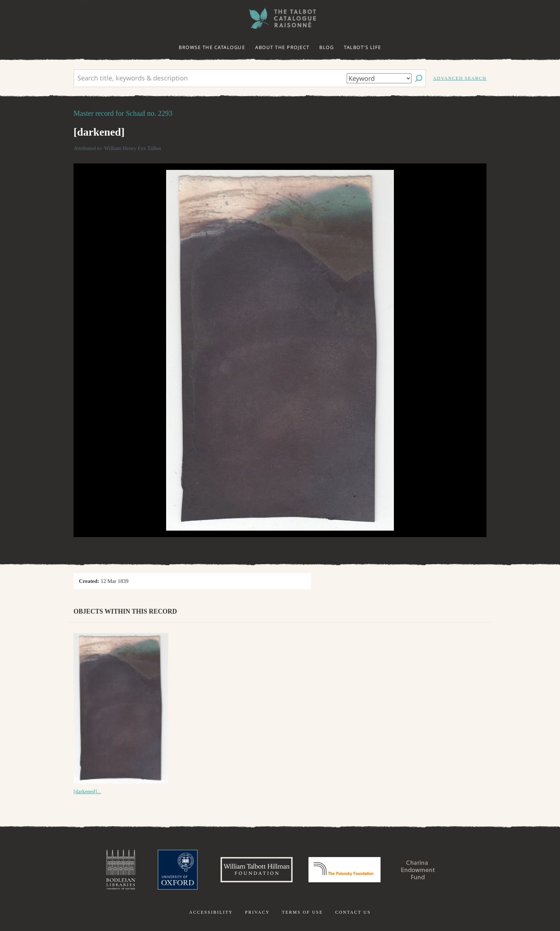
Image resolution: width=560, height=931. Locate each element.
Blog (326, 47)
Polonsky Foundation (345, 870)
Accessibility (211, 912)
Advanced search (460, 78)
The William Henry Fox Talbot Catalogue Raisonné (280, 18)
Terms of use (302, 912)
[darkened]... (87, 791)
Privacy (257, 912)
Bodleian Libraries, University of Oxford (121, 870)
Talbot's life (363, 47)
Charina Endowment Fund (418, 870)
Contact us (353, 912)
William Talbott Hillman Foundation (257, 870)
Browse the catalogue (212, 47)
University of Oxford (178, 870)
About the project (282, 47)
